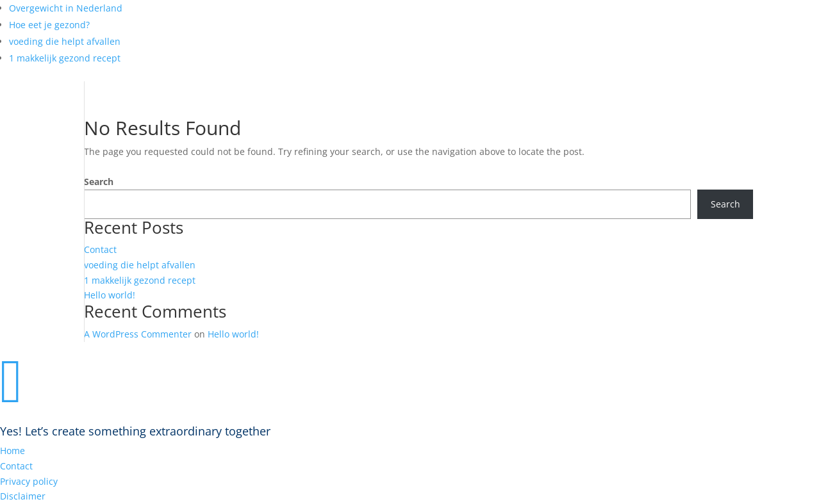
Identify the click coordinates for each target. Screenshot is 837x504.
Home (12, 451)
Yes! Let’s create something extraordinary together (135, 431)
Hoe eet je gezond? (49, 25)
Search (99, 182)
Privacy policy (29, 481)
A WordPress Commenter (138, 334)
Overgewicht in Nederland (66, 8)
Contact (100, 249)
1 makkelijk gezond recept (65, 58)
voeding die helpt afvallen (65, 41)
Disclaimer (23, 496)
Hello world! (110, 295)
